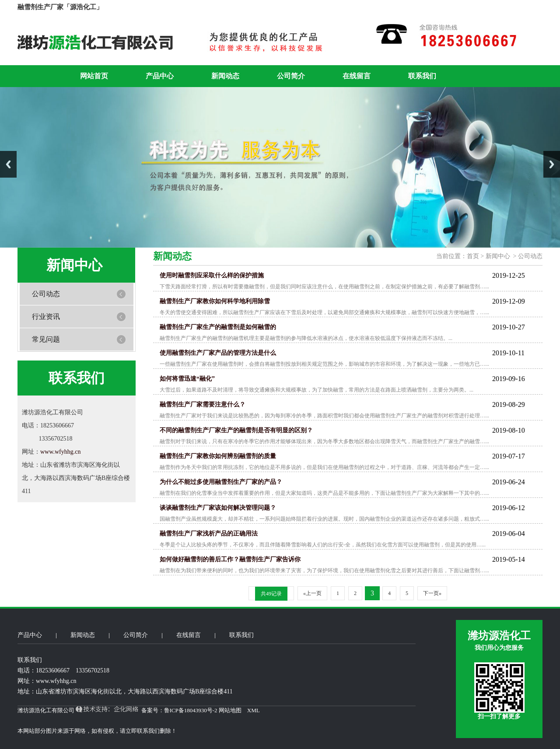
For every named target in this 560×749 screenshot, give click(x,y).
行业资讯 (46, 317)
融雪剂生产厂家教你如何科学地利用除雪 (215, 301)
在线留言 (357, 76)
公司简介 (291, 76)
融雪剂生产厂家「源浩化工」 (60, 7)
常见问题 (46, 339)
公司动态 (46, 294)
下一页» (432, 593)
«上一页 (312, 593)
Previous (8, 164)
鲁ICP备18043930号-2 (191, 710)
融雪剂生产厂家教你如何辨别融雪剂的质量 (218, 456)
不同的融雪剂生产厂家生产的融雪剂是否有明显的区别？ (236, 430)
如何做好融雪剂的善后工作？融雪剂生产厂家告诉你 (230, 559)
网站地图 (230, 710)
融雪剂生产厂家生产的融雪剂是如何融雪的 (218, 327)
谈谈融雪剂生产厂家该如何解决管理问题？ (218, 508)
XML (253, 710)
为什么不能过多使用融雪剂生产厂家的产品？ (221, 482)
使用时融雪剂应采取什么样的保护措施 (212, 275)
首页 (474, 256)
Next (552, 164)
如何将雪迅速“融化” (187, 379)
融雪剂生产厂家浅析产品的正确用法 (209, 534)
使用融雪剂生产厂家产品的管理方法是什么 (218, 353)
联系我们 (422, 76)
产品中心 (160, 76)
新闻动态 (225, 76)
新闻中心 (499, 256)
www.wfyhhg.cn (60, 452)
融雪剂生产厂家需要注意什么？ (203, 404)
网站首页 (94, 76)
